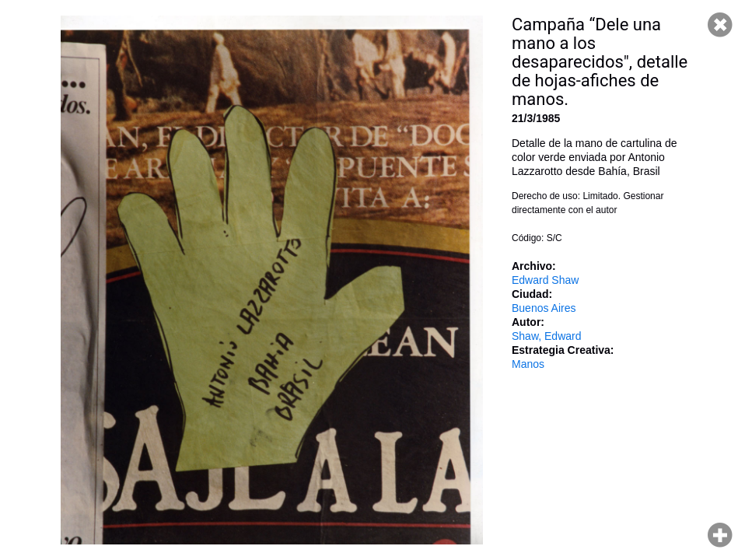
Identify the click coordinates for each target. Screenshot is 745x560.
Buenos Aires (544, 308)
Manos (528, 364)
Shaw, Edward (547, 336)
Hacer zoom (720, 535)
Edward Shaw (545, 280)
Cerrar (720, 25)
